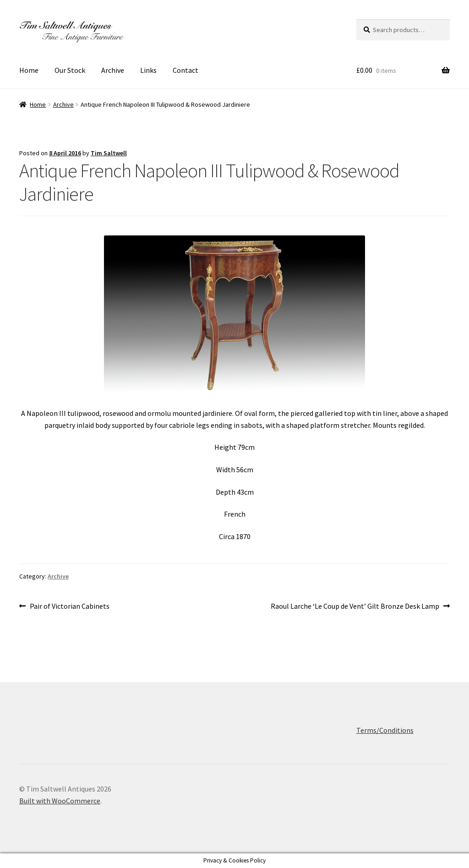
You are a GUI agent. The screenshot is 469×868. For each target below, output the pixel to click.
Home (29, 70)
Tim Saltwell (109, 153)
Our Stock (70, 70)
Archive (113, 70)
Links (148, 70)
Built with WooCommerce (60, 801)
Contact (185, 70)
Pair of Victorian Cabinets (69, 606)
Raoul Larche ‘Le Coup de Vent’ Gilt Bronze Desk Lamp (355, 606)
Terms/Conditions (385, 730)
